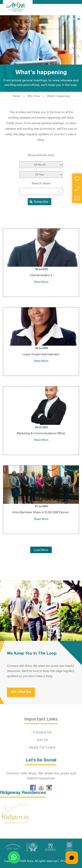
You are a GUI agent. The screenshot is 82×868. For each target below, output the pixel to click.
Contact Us (42, 732)
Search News (41, 183)
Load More (41, 550)
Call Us (77, 189)
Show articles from (41, 155)
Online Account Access (77, 179)
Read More (41, 282)
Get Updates (21, 692)
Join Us (42, 740)
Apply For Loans (42, 747)
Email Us (77, 198)
